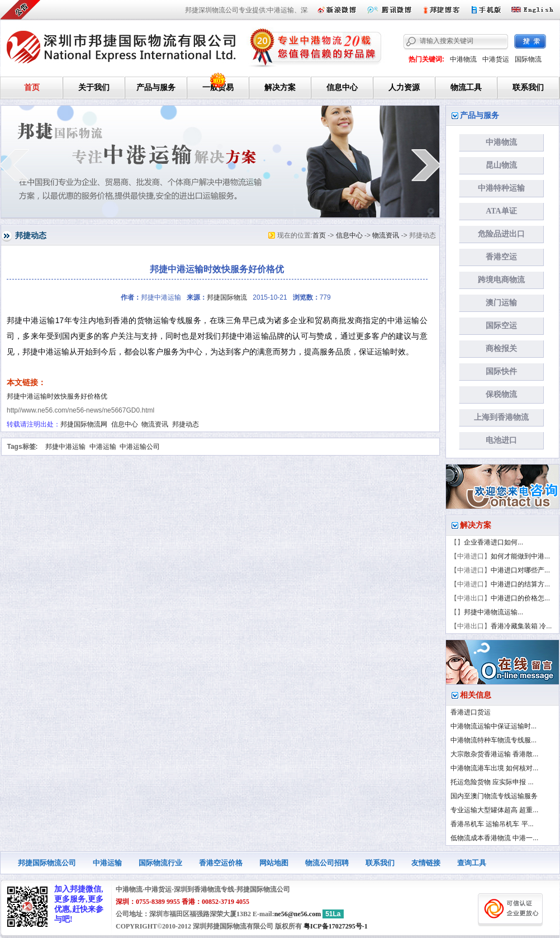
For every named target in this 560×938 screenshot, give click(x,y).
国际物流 (528, 59)
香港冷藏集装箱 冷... (521, 626)
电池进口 (501, 440)
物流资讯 (386, 235)
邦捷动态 (186, 424)
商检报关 (501, 349)
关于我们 (94, 87)
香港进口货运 (471, 712)
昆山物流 (501, 165)
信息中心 (342, 87)
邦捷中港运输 (65, 447)
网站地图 (274, 863)
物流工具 (466, 87)
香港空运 (501, 257)
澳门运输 (501, 303)
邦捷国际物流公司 (47, 863)
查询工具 (472, 863)
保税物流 (501, 394)
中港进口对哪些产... (520, 570)
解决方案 (280, 87)
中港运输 (103, 447)
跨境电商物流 (501, 280)
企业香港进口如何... (493, 542)
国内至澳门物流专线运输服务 (494, 796)
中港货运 (496, 59)
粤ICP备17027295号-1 (336, 926)
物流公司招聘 (327, 863)
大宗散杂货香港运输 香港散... (494, 754)
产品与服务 (156, 87)
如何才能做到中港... (520, 556)
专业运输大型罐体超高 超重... (494, 810)
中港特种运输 (501, 188)
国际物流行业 (160, 863)
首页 (32, 87)
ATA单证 (501, 211)
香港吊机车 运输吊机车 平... (492, 824)
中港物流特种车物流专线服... (493, 740)
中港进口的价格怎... (520, 598)
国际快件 (501, 371)
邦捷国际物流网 (84, 424)
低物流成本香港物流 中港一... (494, 838)
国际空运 (501, 326)
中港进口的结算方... (520, 584)
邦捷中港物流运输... (493, 612)
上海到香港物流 (501, 417)
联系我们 (528, 87)
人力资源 (404, 87)
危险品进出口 (501, 234)
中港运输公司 (140, 447)
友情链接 (426, 863)
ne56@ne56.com (298, 914)
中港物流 (463, 59)
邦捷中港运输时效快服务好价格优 (57, 396)
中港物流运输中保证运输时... (493, 726)
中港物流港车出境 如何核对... (494, 768)
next (426, 165)
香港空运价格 (221, 863)
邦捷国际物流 (227, 297)
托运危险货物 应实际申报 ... (492, 782)
